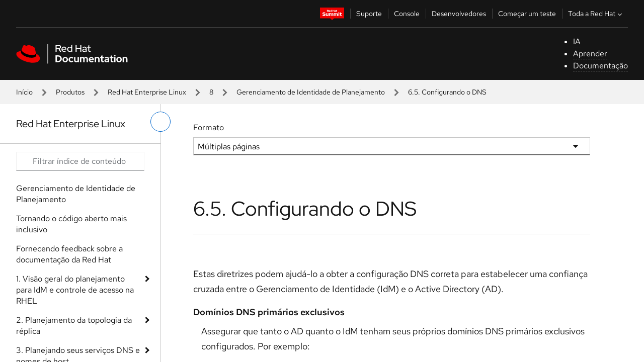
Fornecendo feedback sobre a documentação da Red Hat (69, 254)
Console (407, 14)
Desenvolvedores (459, 14)
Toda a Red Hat (596, 14)
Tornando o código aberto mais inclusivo (71, 224)
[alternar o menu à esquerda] (160, 122)
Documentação (600, 66)
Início (24, 92)
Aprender (590, 54)
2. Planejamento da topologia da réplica (74, 326)
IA (577, 41)
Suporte (369, 14)
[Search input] (80, 161)
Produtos (70, 92)
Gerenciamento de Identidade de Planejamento (311, 92)
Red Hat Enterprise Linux (147, 92)
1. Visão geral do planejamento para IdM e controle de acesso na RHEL (75, 290)
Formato (209, 127)
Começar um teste (527, 14)
